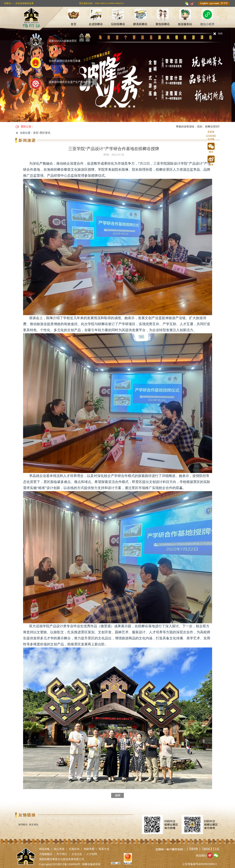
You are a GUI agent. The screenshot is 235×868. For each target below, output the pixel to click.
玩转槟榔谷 (118, 24)
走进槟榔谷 (96, 24)
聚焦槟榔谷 (163, 24)
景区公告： (27, 127)
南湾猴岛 (23, 825)
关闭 (220, 34)
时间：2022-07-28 (114, 155)
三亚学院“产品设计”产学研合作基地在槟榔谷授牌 (114, 149)
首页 (74, 24)
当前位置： (26, 133)
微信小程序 (207, 24)
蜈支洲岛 (34, 825)
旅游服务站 (185, 24)
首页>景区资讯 (42, 133)
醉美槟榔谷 (140, 24)
